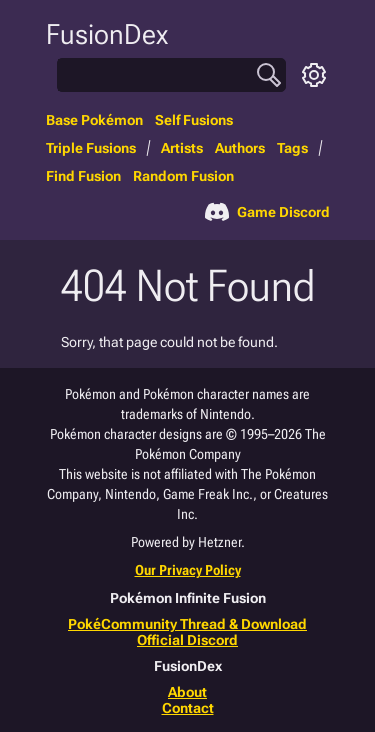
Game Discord (267, 212)
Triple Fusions (91, 148)
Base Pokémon (94, 120)
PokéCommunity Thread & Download (187, 624)
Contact (188, 708)
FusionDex (107, 34)
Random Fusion (183, 176)
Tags (292, 148)
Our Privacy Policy (188, 570)
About (187, 692)
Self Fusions (194, 120)
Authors (240, 148)
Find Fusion (83, 176)
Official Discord (187, 640)
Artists (182, 148)
